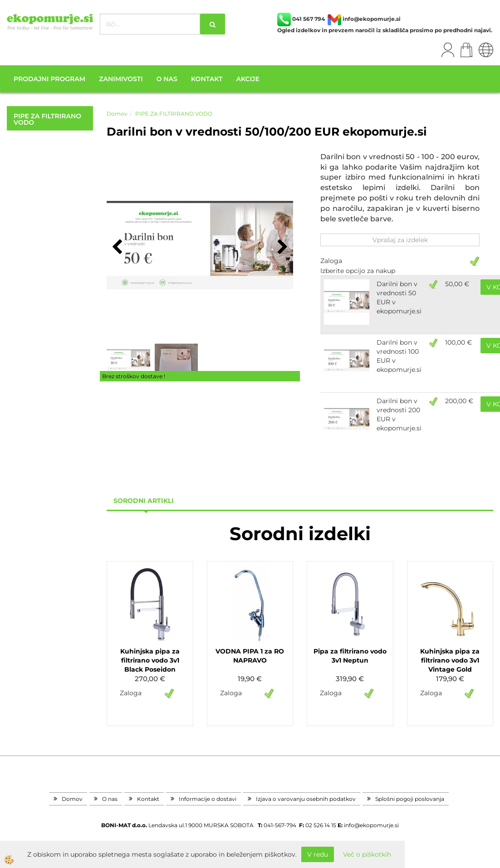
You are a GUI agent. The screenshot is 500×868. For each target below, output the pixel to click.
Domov (117, 114)
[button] (282, 248)
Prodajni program (49, 79)
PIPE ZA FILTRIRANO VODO (174, 114)
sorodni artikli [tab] (144, 501)
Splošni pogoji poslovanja (410, 799)
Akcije (248, 79)
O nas (167, 79)
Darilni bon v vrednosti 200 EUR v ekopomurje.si (399, 414)
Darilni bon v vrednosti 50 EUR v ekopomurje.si (399, 297)
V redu (318, 854)
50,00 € (457, 284)
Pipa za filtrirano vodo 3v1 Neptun (350, 656)
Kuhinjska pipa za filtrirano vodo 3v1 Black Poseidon (150, 660)
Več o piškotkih (367, 854)
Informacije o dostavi (208, 799)
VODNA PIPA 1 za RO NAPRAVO (250, 656)
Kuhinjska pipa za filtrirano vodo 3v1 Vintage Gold (450, 660)
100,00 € (458, 342)
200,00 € (459, 401)
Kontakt (207, 79)
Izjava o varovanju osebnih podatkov (306, 799)
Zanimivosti (121, 79)
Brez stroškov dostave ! (134, 376)
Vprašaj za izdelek (400, 240)
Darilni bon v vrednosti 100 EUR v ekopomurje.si (399, 356)
